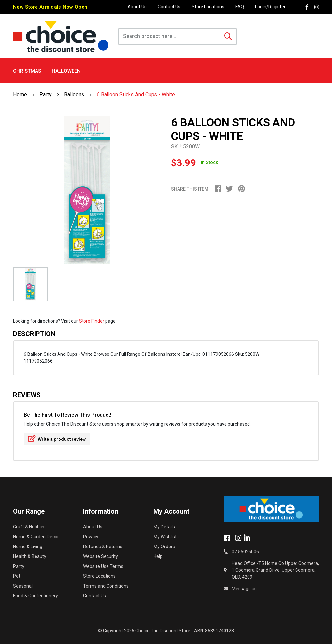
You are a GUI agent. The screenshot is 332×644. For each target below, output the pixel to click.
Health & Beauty (30, 556)
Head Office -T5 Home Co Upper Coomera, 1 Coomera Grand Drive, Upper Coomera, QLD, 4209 (275, 570)
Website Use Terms (103, 566)
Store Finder (92, 321)
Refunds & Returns (103, 547)
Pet (17, 576)
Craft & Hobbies (29, 527)
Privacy (91, 537)
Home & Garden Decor (36, 537)
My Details (164, 527)
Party (19, 566)
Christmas (27, 71)
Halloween (66, 71)
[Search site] (228, 36)
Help (158, 556)
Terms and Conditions (106, 586)
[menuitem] (220, 190)
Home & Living (28, 547)
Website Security (101, 556)
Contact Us (169, 7)
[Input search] (170, 36)
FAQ (240, 7)
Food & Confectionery (36, 596)
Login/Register (270, 7)
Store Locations (208, 7)
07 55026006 (245, 552)
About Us (137, 7)
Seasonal (23, 586)
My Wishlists (166, 537)
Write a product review (57, 439)
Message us (244, 589)
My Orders (164, 547)
